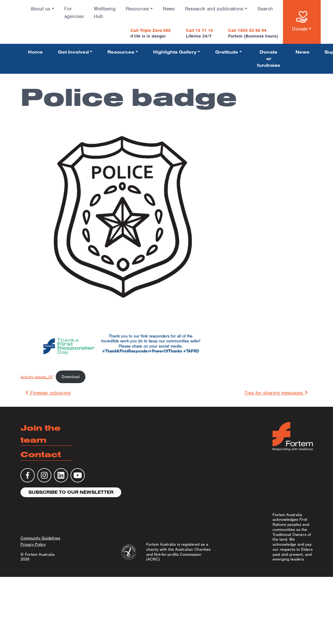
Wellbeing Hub (105, 13)
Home (35, 52)
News (169, 9)
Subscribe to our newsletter (71, 492)
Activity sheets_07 (37, 377)
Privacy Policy (33, 544)
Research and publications (214, 9)
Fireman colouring (48, 393)
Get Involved (73, 52)
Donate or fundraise (269, 59)
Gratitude (227, 52)
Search (265, 9)
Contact (41, 454)
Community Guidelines (40, 538)
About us (40, 9)
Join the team (40, 434)
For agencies (74, 13)
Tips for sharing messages (276, 393)
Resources (137, 9)
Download (71, 377)
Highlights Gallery (175, 52)
